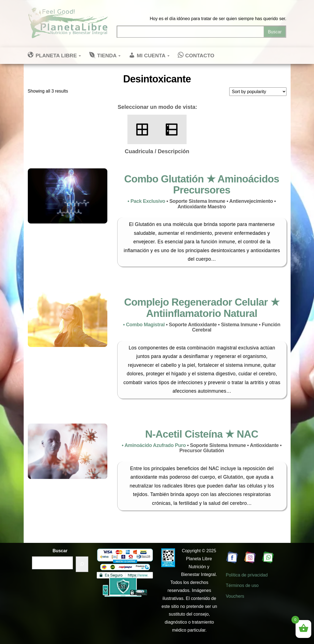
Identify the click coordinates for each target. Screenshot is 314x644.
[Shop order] (258, 92)
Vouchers (235, 596)
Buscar (60, 551)
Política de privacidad (247, 575)
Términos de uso (242, 585)
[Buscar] (82, 564)
